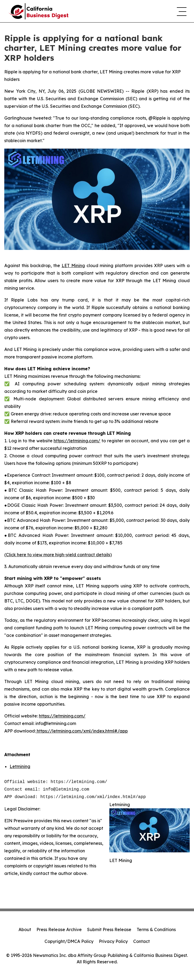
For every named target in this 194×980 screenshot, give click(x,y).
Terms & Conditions (156, 929)
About (25, 929)
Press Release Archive (59, 929)
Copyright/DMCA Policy (69, 941)
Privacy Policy (113, 941)
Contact (141, 941)
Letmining (20, 766)
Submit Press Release (109, 929)
